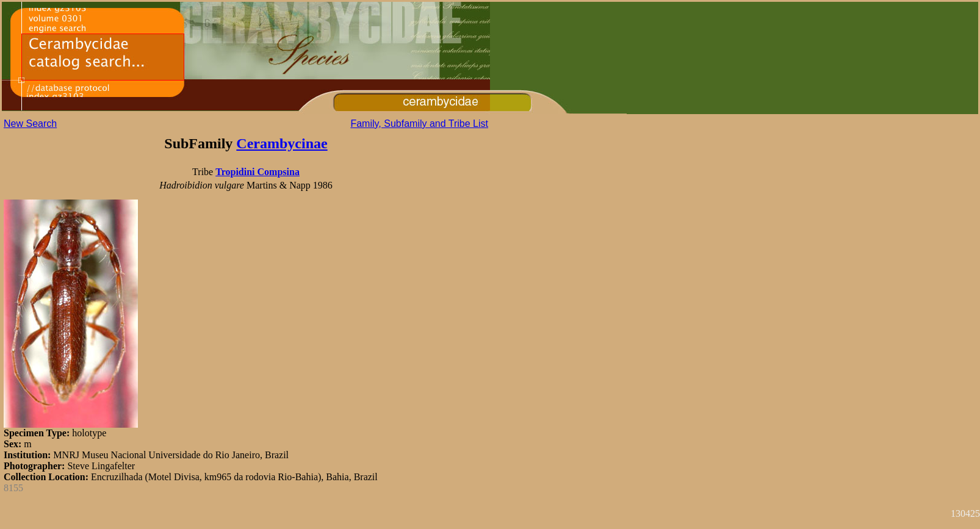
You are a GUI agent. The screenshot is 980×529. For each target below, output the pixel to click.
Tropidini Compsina (258, 172)
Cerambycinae (282, 143)
